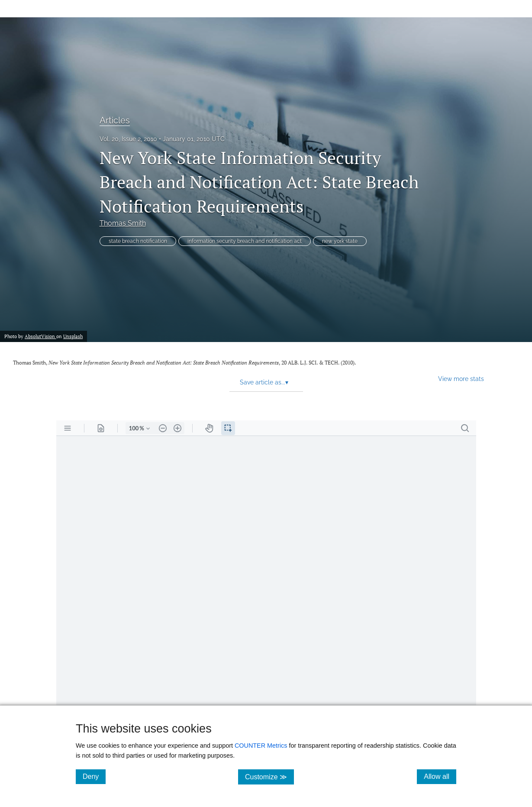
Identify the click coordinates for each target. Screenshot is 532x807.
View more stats (461, 379)
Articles (115, 120)
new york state (340, 241)
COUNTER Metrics (261, 746)
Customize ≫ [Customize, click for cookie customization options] (269, 776)
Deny (94, 776)
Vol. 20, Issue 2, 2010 (128, 139)
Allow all (440, 776)
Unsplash (73, 336)
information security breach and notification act (245, 241)
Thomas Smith (123, 223)
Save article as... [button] (264, 382)
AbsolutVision (40, 336)
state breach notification (138, 241)
